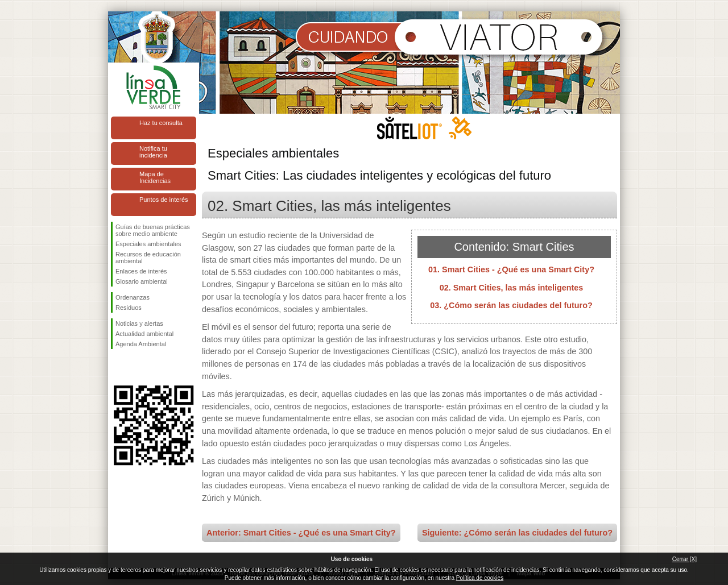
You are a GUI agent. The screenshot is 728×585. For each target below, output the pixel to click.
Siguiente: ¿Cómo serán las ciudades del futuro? (517, 533)
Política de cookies (480, 578)
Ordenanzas (133, 297)
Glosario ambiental (142, 281)
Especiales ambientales (148, 244)
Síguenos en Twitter (136, 367)
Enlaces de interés (141, 271)
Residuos (129, 308)
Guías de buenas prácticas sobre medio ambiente (153, 230)
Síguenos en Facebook (118, 367)
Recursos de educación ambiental (148, 258)
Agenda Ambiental (141, 344)
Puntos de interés (164, 200)
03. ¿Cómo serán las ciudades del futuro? (511, 305)
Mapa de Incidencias (155, 177)
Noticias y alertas (139, 323)
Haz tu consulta (161, 123)
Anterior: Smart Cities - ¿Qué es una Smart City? (301, 533)
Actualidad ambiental (144, 334)
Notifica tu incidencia (153, 152)
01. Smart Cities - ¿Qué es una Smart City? (511, 269)
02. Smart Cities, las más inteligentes (512, 288)
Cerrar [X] (684, 559)
